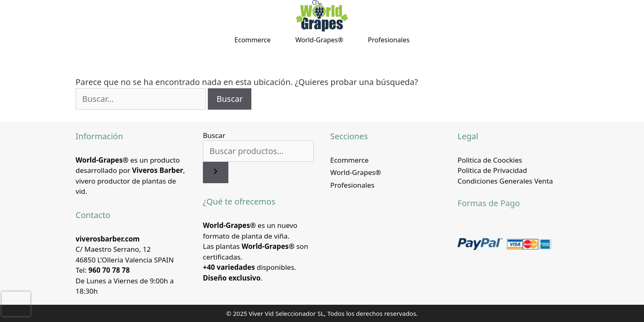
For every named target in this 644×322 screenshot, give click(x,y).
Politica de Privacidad (492, 170)
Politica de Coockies (490, 160)
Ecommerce (253, 40)
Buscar (214, 135)
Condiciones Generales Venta (505, 181)
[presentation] (16, 304)
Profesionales (389, 40)
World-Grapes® (319, 40)
